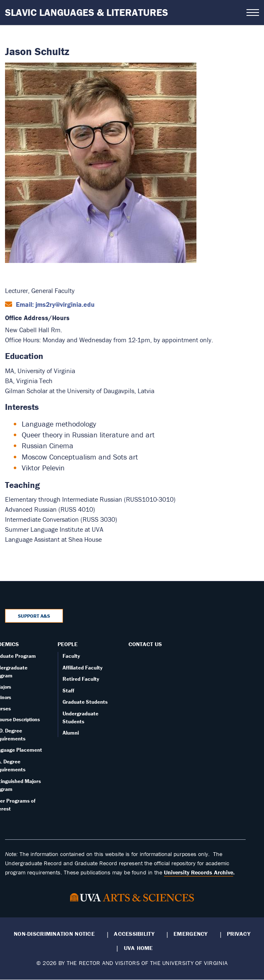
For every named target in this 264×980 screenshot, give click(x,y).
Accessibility (134, 934)
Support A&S (34, 616)
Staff (68, 691)
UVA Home (138, 948)
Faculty (71, 656)
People (68, 644)
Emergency (190, 934)
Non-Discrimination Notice (54, 934)
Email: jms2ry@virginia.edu (54, 304)
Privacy (239, 934)
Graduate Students (85, 702)
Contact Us (145, 644)
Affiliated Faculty (83, 668)
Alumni (71, 733)
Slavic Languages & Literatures (87, 12)
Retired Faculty (81, 679)
